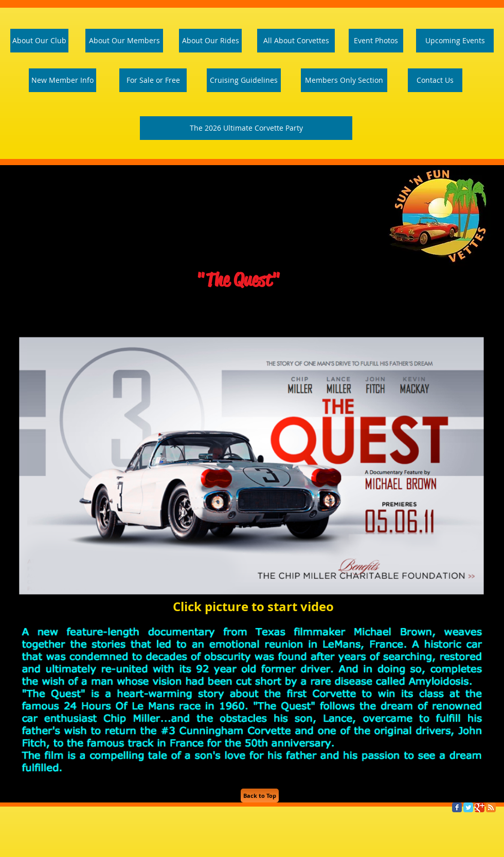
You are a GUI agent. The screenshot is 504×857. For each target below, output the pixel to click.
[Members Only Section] (344, 80)
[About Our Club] (39, 41)
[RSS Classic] (491, 807)
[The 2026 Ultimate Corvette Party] (246, 128)
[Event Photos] (376, 41)
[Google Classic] (480, 807)
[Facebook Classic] (457, 807)
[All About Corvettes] (296, 41)
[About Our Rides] (210, 41)
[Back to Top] (260, 796)
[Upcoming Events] (455, 41)
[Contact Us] (435, 80)
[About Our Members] (124, 41)
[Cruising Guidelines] (244, 80)
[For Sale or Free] (153, 80)
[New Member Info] (62, 80)
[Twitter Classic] (468, 807)
